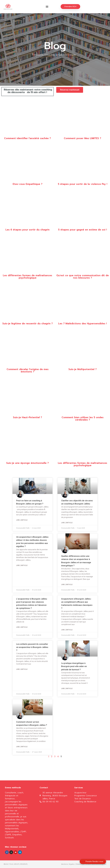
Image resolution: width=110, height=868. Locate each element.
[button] (47, 7)
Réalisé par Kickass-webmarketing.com (91, 864)
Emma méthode (13, 788)
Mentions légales (68, 864)
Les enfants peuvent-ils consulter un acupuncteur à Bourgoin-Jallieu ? (32, 647)
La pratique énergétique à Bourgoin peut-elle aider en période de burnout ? (74, 667)
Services (79, 788)
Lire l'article (22, 520)
